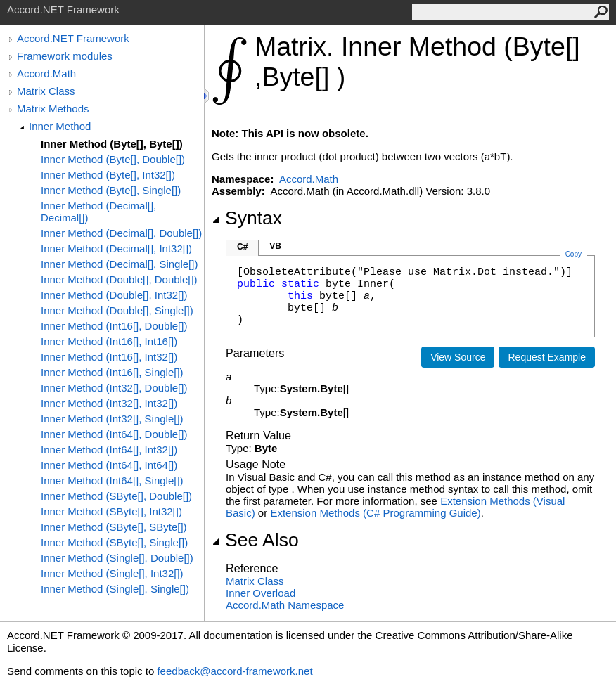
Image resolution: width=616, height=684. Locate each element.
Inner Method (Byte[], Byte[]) (112, 144)
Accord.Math (46, 73)
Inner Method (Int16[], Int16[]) (109, 341)
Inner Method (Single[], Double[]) (117, 558)
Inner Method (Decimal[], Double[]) (121, 233)
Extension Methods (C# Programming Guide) (375, 513)
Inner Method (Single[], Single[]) (115, 589)
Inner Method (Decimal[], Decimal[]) (98, 212)
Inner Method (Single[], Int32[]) (112, 573)
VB (275, 246)
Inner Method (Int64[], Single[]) (112, 480)
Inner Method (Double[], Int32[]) (114, 295)
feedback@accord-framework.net (235, 671)
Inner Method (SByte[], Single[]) (114, 542)
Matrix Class (46, 91)
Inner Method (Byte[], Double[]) (113, 159)
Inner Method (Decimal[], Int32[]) (116, 249)
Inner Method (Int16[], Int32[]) (109, 357)
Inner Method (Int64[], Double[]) (114, 434)
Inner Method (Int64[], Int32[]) (109, 450)
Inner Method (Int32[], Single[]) (112, 419)
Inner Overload (261, 593)
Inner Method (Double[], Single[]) (117, 310)
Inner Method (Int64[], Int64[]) (109, 465)
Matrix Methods (53, 109)
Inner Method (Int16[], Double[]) (114, 326)
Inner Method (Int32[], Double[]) (114, 388)
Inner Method (60, 126)
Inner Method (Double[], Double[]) (119, 279)
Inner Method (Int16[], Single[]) (112, 372)
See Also (255, 540)
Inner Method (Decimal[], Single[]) (119, 264)
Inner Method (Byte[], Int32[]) (108, 175)
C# (242, 247)
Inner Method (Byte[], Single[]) (111, 190)
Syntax (247, 218)
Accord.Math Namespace (285, 605)
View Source (458, 357)
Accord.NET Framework (73, 38)
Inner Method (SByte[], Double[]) (116, 496)
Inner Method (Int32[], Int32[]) (109, 403)
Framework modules (65, 56)
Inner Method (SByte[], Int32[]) (111, 511)
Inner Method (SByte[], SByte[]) (114, 527)
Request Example (547, 357)
